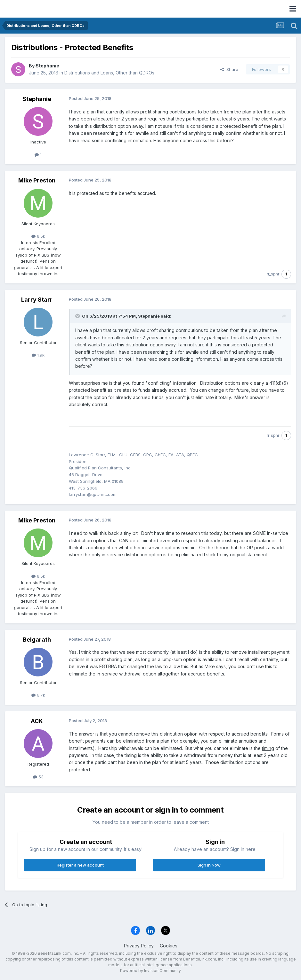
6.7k (38, 695)
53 (38, 777)
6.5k (38, 236)
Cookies (169, 946)
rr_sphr (273, 274)
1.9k (38, 355)
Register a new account (80, 865)
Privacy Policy (139, 946)
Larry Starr (37, 300)
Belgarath (37, 640)
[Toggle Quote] (78, 316)
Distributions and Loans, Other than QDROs (109, 73)
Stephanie (47, 66)
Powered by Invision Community (150, 971)
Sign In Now (209, 865)
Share (229, 69)
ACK (37, 721)
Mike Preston (37, 180)
